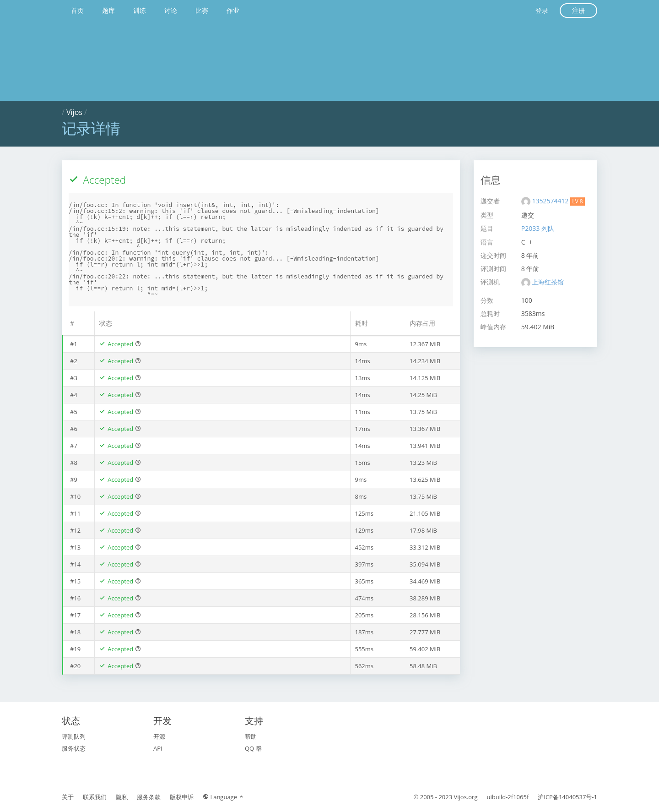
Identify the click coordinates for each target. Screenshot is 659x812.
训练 (140, 10)
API (158, 748)
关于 (68, 797)
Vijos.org (466, 797)
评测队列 (74, 736)
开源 (159, 736)
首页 (77, 10)
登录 (542, 10)
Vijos (74, 112)
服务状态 (74, 748)
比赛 (202, 10)
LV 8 (577, 201)
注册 (578, 10)
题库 (108, 10)
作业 (233, 10)
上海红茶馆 (548, 282)
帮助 (251, 736)
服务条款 (149, 797)
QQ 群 (253, 748)
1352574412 (551, 201)
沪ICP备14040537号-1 (567, 797)
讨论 (171, 10)
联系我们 (95, 797)
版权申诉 (182, 797)
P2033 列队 (538, 228)
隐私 (122, 797)
